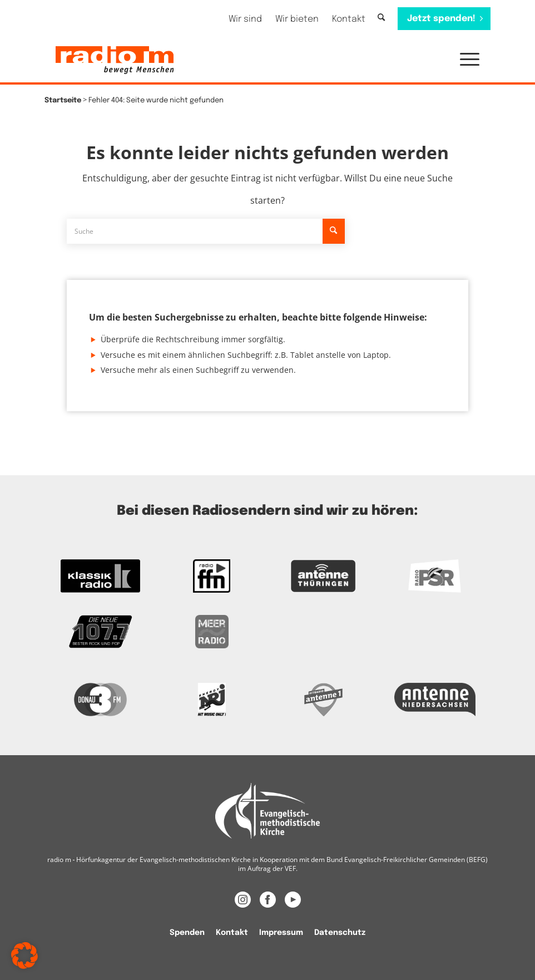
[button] (464, 60)
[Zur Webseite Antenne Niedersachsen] (435, 700)
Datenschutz (340, 933)
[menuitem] (245, 19)
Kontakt (349, 19)
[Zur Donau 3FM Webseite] (100, 700)
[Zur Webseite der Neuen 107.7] (100, 632)
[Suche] (381, 18)
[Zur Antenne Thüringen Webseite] (323, 576)
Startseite (63, 100)
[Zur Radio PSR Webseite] (435, 576)
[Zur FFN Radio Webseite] (212, 576)
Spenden (187, 933)
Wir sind (245, 19)
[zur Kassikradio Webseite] (100, 576)
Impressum (281, 933)
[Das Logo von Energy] (212, 700)
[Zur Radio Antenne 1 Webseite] (323, 700)
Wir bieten (297, 19)
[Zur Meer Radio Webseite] (212, 632)
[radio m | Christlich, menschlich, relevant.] (115, 60)
